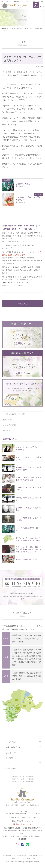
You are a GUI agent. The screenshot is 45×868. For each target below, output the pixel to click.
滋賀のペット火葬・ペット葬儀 (23, 782)
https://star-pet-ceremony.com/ (15, 241)
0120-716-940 (15, 252)
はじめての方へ (12, 742)
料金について (8, 420)
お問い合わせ (11, 769)
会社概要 (7, 431)
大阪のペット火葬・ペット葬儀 (23, 779)
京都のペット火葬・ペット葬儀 (23, 776)
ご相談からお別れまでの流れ (15, 414)
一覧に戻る (22, 304)
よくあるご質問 (9, 425)
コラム (8, 763)
